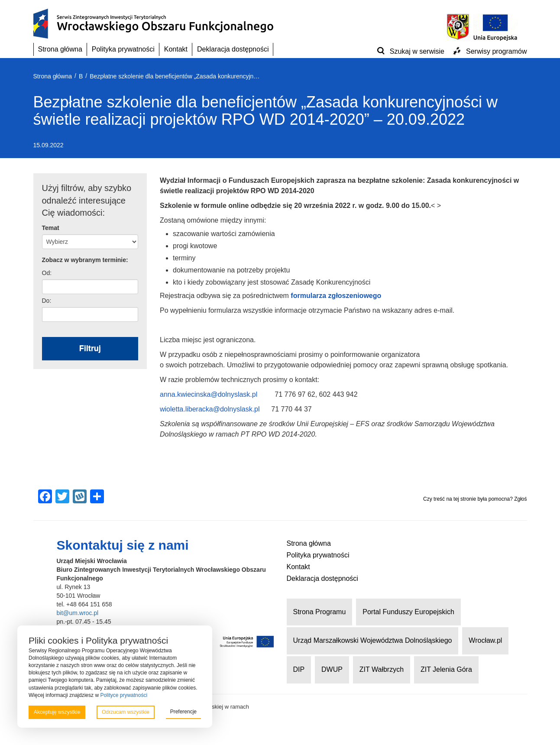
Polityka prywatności (123, 49)
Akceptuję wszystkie (57, 712)
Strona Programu (320, 612)
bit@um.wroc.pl (78, 613)
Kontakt (176, 49)
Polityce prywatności (124, 695)
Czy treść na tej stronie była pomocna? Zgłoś (475, 499)
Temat (51, 228)
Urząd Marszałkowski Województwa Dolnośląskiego (373, 640)
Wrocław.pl (485, 640)
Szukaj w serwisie (417, 51)
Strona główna (60, 49)
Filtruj (90, 348)
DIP (299, 669)
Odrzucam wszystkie (126, 712)
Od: (47, 273)
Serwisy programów (496, 51)
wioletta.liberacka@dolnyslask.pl (210, 409)
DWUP (332, 669)
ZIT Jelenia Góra (446, 669)
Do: (47, 301)
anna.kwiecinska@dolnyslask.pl (209, 394)
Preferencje (183, 712)
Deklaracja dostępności (233, 49)
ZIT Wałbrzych (382, 669)
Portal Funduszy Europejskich (408, 612)
